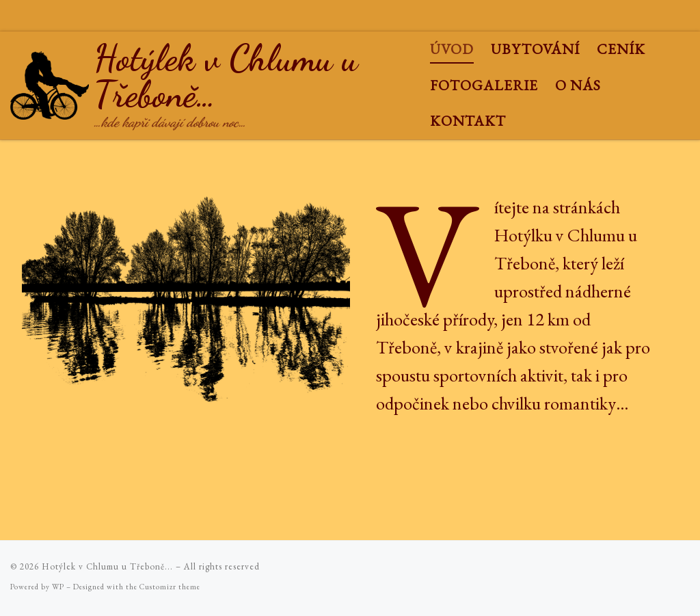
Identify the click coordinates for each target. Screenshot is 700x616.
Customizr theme (170, 587)
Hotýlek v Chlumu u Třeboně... (107, 566)
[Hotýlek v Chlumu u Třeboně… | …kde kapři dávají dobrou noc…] (50, 80)
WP (58, 587)
